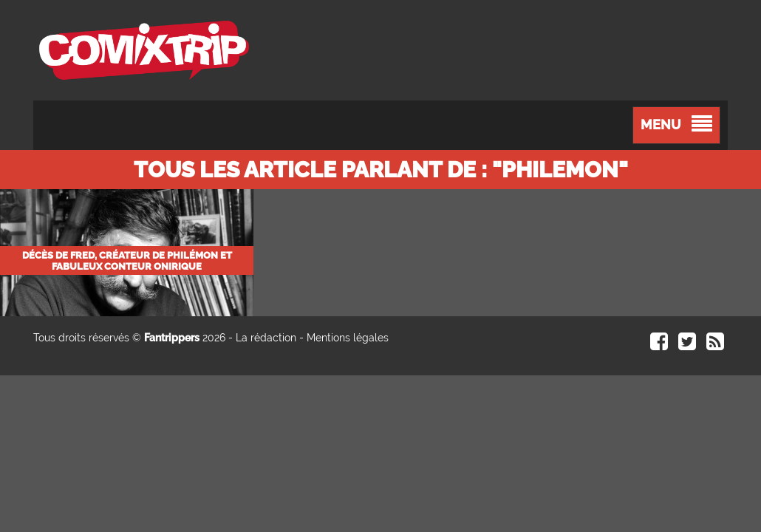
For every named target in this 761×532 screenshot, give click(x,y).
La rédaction (266, 338)
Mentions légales (348, 338)
